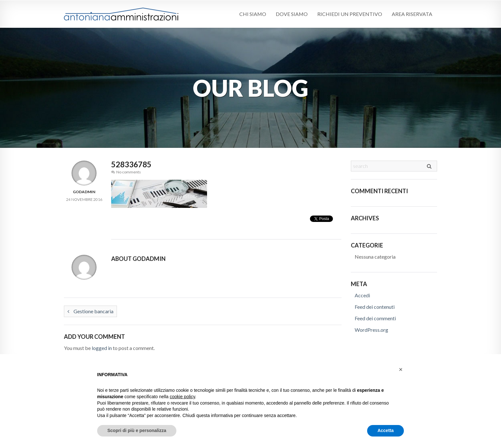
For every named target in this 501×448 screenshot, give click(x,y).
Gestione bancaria (90, 311)
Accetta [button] (385, 430)
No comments (129, 172)
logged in (102, 348)
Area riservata (412, 14)
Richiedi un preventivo (350, 14)
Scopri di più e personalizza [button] (137, 430)
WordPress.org (371, 330)
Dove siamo (292, 14)
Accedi (362, 295)
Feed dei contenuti (375, 307)
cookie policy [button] (182, 397)
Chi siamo (252, 14)
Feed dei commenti (375, 318)
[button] (401, 369)
